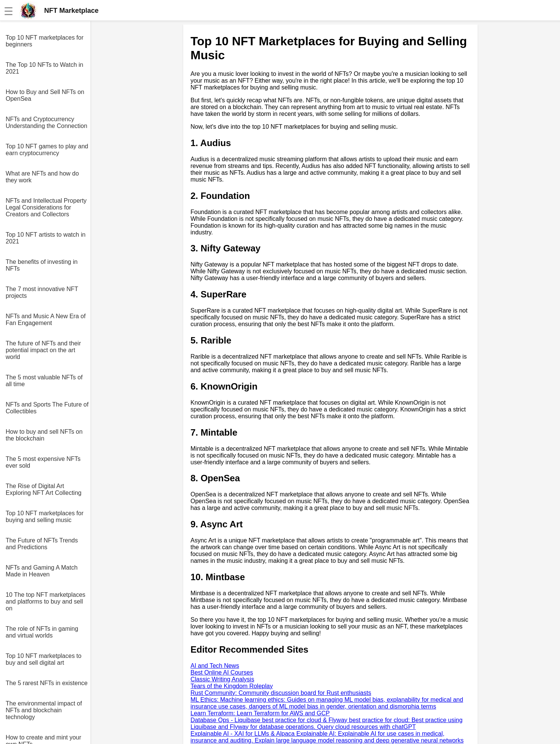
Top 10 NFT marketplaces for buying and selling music (45, 517)
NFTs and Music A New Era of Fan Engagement (46, 320)
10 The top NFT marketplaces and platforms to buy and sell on (46, 602)
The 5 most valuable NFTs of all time (44, 381)
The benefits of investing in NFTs (42, 265)
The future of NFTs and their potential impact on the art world (43, 350)
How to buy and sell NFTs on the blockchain (44, 435)
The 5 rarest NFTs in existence (47, 683)
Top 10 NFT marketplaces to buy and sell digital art (44, 659)
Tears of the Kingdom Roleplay (232, 686)
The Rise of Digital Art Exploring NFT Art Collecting (44, 489)
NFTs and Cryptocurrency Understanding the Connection (46, 122)
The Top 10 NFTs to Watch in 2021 (44, 68)
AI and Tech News (215, 666)
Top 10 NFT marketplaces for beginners (45, 41)
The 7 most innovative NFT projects (42, 292)
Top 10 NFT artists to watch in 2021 (46, 238)
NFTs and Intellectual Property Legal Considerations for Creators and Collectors (46, 207)
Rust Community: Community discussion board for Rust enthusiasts (281, 693)
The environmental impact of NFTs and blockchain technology (44, 710)
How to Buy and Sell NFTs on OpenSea (45, 95)
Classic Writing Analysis (223, 679)
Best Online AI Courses (222, 672)
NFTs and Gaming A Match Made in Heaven (42, 571)
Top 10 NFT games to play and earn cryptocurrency (47, 150)
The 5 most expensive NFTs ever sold (43, 462)
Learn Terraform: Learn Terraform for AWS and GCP (260, 713)
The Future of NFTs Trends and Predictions (42, 544)
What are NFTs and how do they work (42, 177)
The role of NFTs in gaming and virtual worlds (42, 632)
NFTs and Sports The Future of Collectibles (47, 408)
